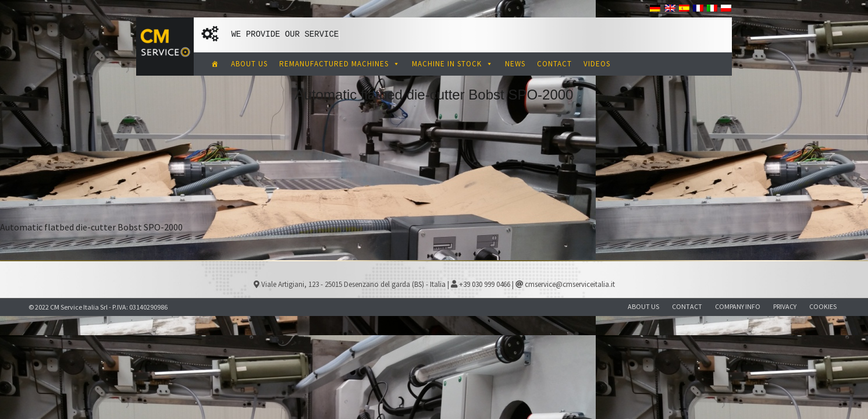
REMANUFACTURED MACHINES (340, 64)
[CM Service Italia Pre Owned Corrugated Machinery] (215, 64)
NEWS (515, 64)
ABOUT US (249, 64)
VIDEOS (597, 64)
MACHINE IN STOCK (453, 64)
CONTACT (554, 64)
